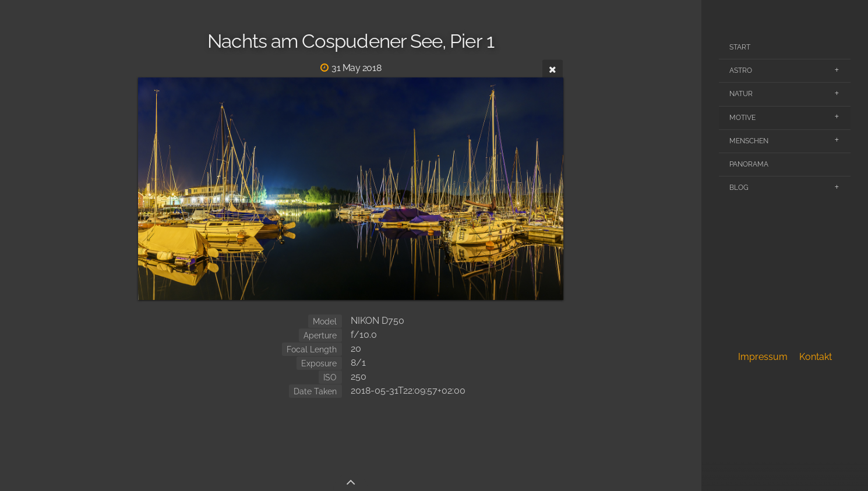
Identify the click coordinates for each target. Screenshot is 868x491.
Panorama (749, 164)
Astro (741, 70)
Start (740, 47)
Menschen (749, 141)
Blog (739, 188)
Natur (741, 94)
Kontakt (816, 357)
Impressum (763, 357)
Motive (742, 118)
